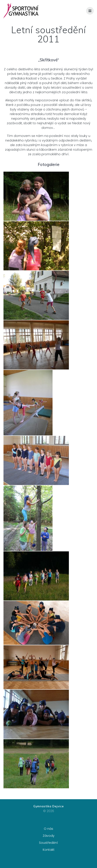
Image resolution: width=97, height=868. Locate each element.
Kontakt (49, 850)
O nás (48, 829)
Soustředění (48, 843)
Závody (49, 836)
